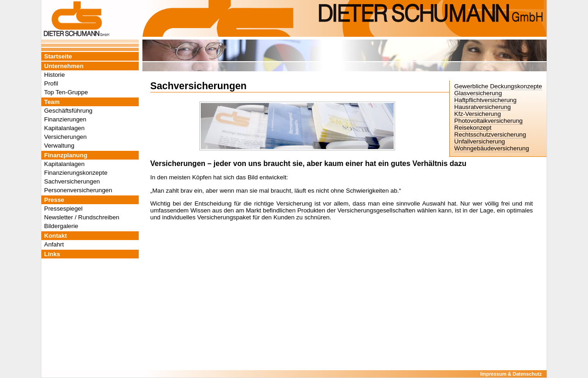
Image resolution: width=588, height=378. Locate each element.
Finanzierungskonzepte (76, 173)
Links (52, 254)
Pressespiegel (63, 209)
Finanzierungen (65, 119)
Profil (51, 83)
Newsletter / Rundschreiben (82, 217)
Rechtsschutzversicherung (490, 135)
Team (52, 102)
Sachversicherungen (72, 181)
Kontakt (56, 236)
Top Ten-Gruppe (66, 92)
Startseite (58, 56)
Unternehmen (64, 66)
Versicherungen (65, 137)
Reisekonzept (473, 128)
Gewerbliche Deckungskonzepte (498, 86)
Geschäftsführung (68, 111)
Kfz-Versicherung (478, 114)
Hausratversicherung (483, 107)
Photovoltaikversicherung (489, 121)
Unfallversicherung (480, 141)
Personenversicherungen (78, 190)
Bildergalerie (61, 226)
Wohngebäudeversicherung (492, 148)
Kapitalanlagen (64, 128)
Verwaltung (59, 146)
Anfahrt (54, 244)
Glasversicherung (478, 93)
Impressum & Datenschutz (511, 374)
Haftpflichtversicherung (486, 100)
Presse (54, 200)
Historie (54, 75)
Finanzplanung (66, 155)
